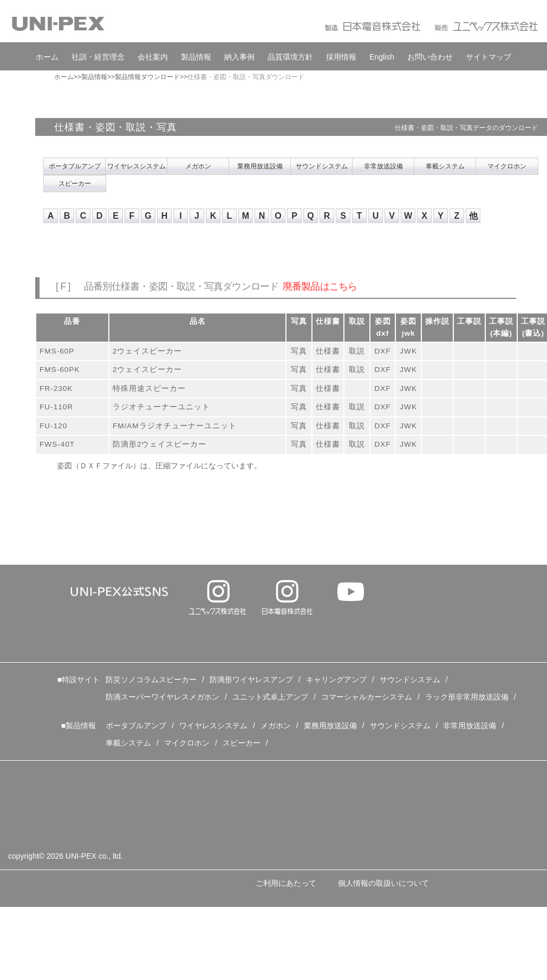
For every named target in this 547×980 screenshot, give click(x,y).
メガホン (198, 166)
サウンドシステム (322, 166)
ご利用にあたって (286, 883)
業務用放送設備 (260, 166)
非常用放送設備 (470, 726)
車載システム (445, 166)
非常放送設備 (383, 166)
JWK (408, 351)
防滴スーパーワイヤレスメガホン (162, 697)
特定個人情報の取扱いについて (75, 922)
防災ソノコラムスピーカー (151, 680)
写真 (299, 351)
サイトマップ (489, 57)
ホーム (47, 57)
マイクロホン (507, 166)
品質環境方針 (290, 57)
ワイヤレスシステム (136, 166)
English (382, 57)
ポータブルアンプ (75, 166)
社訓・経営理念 (98, 57)
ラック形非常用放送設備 (467, 697)
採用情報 (341, 57)
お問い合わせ (430, 57)
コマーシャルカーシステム (367, 697)
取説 (357, 351)
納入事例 (239, 57)
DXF (382, 351)
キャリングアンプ (336, 680)
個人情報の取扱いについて (383, 883)
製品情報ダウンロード (147, 77)
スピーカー (75, 184)
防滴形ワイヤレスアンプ (251, 680)
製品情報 (196, 57)
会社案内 (153, 57)
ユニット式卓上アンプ (270, 697)
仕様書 (328, 351)
